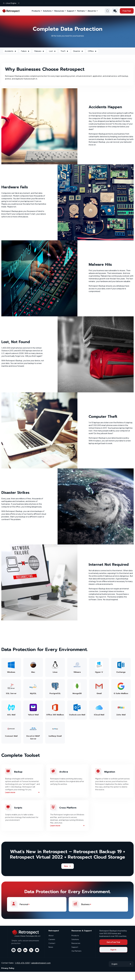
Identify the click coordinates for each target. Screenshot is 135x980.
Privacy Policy (8, 968)
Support (71, 11)
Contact (52, 943)
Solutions (47, 11)
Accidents (10, 51)
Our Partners (76, 951)
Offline (92, 51)
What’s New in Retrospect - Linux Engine (66, 3)
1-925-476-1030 (22, 963)
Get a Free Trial (113, 942)
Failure (25, 51)
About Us (92, 11)
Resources (59, 11)
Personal (21, 904)
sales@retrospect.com (41, 963)
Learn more (22, 792)
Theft (64, 51)
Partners (81, 11)
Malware (39, 51)
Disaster (78, 51)
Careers (52, 939)
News (51, 947)
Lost (52, 51)
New (68, 866)
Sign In (113, 950)
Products (36, 11)
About (51, 935)
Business (83, 904)
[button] (115, 11)
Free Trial (127, 11)
